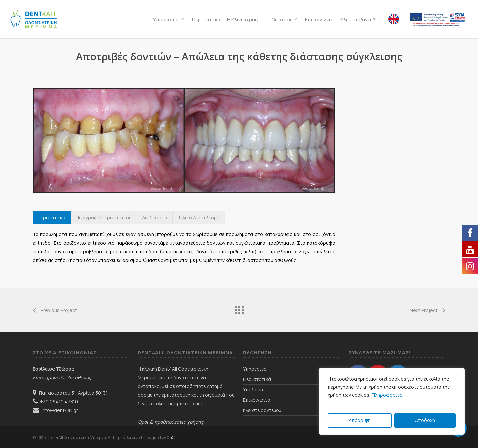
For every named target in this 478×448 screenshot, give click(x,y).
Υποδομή (253, 389)
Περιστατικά (257, 379)
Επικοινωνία (257, 400)
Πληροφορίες (387, 395)
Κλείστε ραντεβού (262, 410)
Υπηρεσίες (255, 369)
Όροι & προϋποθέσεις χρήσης (171, 422)
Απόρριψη (360, 420)
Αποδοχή (425, 420)
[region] (392, 401)
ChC (171, 438)
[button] (52, 218)
